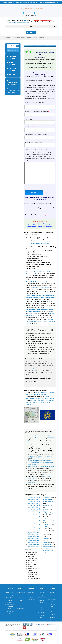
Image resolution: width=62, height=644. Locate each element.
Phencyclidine (47, 545)
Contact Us (20, 598)
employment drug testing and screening (40, 457)
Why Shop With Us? (20, 592)
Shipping (31, 588)
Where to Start (42, 598)
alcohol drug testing (34, 441)
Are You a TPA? (42, 612)
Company (20, 588)
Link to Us (20, 606)
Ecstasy (45, 511)
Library (52, 612)
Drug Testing (12, 63)
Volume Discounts (42, 610)
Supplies (12, 74)
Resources (52, 588)
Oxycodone (46, 543)
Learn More (50, 437)
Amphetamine (47, 497)
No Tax (38, 13)
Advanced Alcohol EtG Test (41, 288)
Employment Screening (13, 83)
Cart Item (31, 33)
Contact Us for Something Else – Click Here (40, 227)
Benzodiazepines (48, 501)
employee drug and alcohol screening (36, 368)
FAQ (42, 595)
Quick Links (52, 614)
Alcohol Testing (12, 57)
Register (33, 15)
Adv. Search (52, 617)
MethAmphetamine (49, 527)
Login (28, 15)
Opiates (45, 539)
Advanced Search (13, 50)
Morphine (46, 531)
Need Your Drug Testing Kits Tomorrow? (34, 8)
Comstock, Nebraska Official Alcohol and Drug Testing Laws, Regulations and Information (40, 402)
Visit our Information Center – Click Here (40, 225)
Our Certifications (20, 603)
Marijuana (46, 519)
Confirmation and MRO (14, 92)
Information (52, 592)
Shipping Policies (31, 600)
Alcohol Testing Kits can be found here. (40, 461)
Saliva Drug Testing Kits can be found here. (41, 467)
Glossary (52, 609)
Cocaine (45, 509)
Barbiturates (47, 499)
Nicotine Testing (12, 69)
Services (10, 603)
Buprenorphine (48, 505)
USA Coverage (20, 609)
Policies (20, 600)
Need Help (42, 592)
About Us (20, 595)
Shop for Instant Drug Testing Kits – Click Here (40, 223)
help (42, 588)
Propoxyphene (47, 547)
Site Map (52, 620)
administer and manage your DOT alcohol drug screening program (40, 321)
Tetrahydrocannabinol (50, 521)
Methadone (46, 525)
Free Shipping (29, 13)
